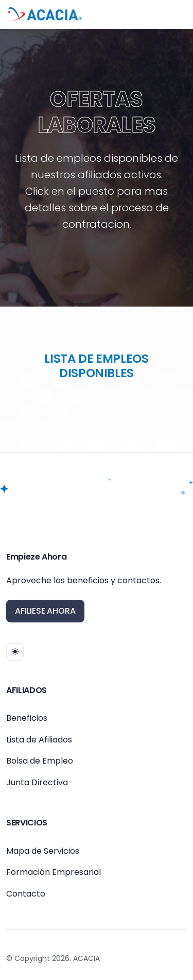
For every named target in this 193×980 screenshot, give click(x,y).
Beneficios (27, 718)
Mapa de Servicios (43, 851)
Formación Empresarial (54, 872)
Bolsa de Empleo (40, 761)
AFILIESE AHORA (45, 611)
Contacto (26, 894)
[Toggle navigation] (177, 14)
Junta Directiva (37, 782)
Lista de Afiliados (39, 740)
